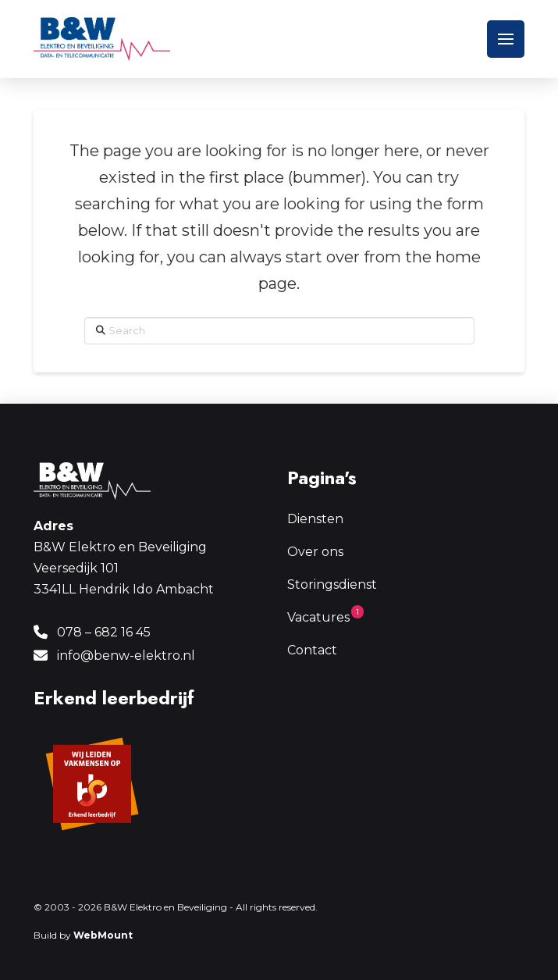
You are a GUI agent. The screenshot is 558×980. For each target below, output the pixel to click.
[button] (506, 39)
